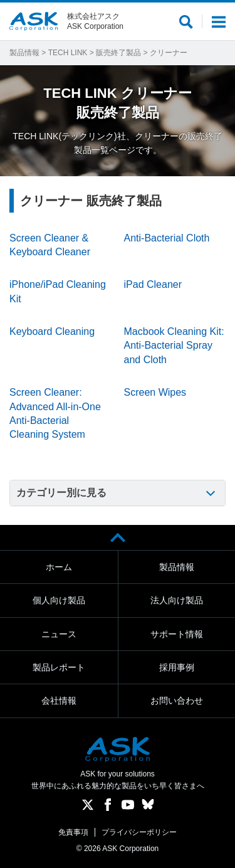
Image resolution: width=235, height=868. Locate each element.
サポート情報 (177, 634)
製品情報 (24, 53)
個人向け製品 (59, 600)
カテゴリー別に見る (61, 493)
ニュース (59, 634)
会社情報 (59, 701)
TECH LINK (68, 53)
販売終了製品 (118, 53)
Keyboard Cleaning (52, 331)
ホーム (59, 567)
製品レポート (59, 667)
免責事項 (73, 832)
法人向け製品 (177, 600)
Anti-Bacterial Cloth (167, 238)
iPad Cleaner (153, 284)
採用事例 (177, 667)
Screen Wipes (155, 392)
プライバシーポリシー (139, 832)
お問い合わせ (177, 701)
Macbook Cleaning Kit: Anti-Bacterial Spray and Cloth (174, 346)
